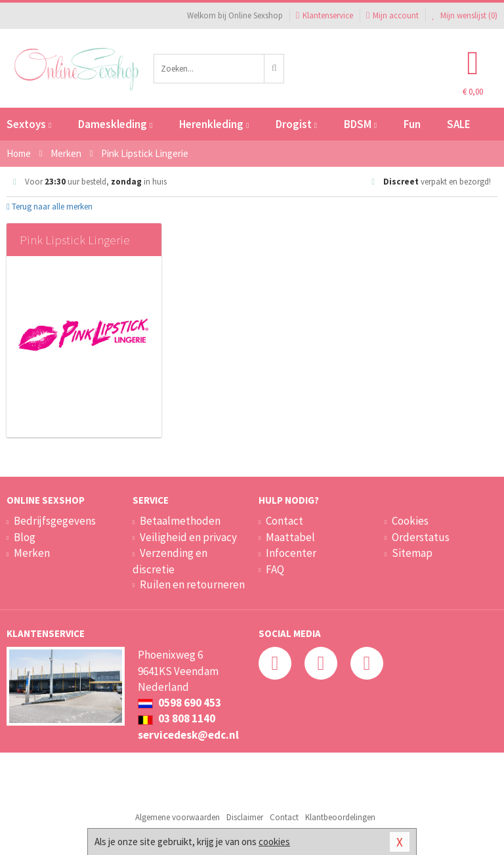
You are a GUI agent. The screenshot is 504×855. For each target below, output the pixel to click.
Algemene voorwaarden (178, 817)
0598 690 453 (179, 703)
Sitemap (412, 553)
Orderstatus (421, 537)
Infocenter (291, 553)
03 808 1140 (177, 718)
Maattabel (290, 537)
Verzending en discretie (170, 561)
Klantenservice (325, 15)
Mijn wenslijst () (465, 15)
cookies (274, 842)
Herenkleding (214, 124)
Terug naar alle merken (50, 207)
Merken (32, 553)
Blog (25, 537)
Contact (284, 521)
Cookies (410, 521)
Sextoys (29, 124)
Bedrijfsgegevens (55, 521)
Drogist (296, 124)
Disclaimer (245, 817)
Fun (412, 124)
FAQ (275, 569)
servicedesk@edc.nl (188, 735)
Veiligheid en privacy (188, 537)
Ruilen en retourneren (192, 584)
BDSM (360, 124)
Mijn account (392, 15)
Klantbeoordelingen (340, 817)
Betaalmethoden (180, 521)
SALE (459, 124)
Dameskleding (115, 124)
